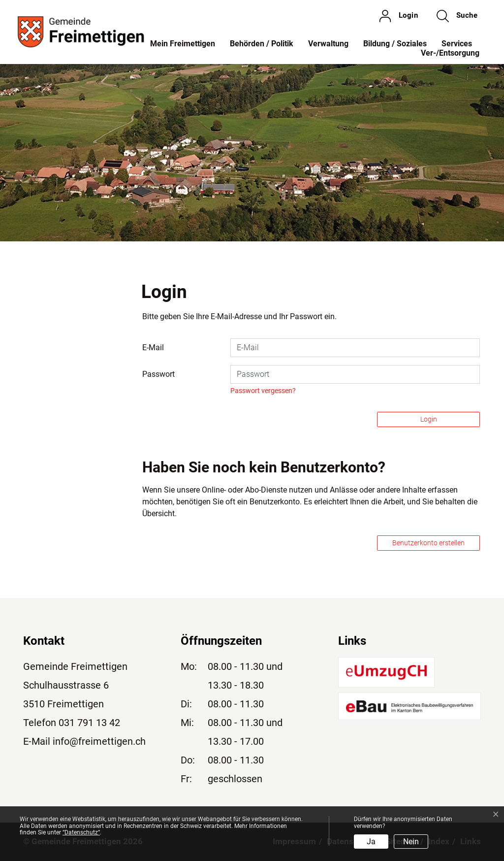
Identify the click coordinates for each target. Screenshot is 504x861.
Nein (411, 842)
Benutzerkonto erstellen (428, 543)
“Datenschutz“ (81, 832)
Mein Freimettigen (183, 44)
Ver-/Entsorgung (450, 53)
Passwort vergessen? (263, 391)
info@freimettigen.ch (99, 741)
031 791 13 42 (89, 723)
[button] (457, 16)
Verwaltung (328, 44)
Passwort (158, 374)
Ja (371, 842)
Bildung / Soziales (395, 44)
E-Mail (153, 348)
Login (429, 419)
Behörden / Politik (262, 44)
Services (457, 44)
